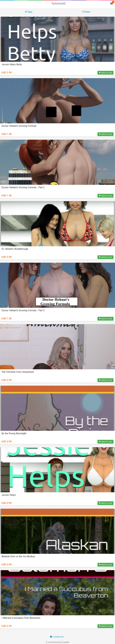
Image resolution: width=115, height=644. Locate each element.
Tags (29, 12)
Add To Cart (105, 73)
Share (86, 12)
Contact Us (57, 637)
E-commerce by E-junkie (58, 642)
